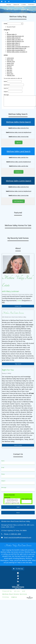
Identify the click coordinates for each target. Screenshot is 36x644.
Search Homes (18, 445)
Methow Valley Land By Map (19, 166)
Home (9, 5)
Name (5, 81)
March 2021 (10, 74)
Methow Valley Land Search (19, 151)
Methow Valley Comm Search (19, 181)
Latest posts (10, 58)
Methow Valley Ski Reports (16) (15, 41)
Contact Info (18, 306)
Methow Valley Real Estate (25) (15, 36)
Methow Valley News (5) (13, 45)
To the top (18, 569)
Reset (18, 513)
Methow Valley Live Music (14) (15, 40)
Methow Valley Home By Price (19, 128)
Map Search (18, 364)
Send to (6, 88)
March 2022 (10, 60)
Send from (7, 85)
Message (6, 95)
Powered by (7, 591)
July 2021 (9, 67)
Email (3, 467)
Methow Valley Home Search (19, 122)
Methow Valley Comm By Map (19, 195)
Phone (3, 474)
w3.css (17, 591)
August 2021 (10, 65)
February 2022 (11, 61)
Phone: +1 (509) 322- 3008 (12, 534)
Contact (32, 5)
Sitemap (6, 597)
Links (24, 5)
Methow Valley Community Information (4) (18, 47)
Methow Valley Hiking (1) (14, 43)
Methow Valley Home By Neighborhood (19, 132)
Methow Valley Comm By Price (19, 187)
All (7, 33)
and (24, 591)
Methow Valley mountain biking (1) (16, 50)
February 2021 (11, 75)
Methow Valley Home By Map (19, 137)
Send (18, 507)
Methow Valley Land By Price (19, 157)
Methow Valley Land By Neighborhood (19, 162)
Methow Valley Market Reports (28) (17, 48)
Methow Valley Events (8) (14, 38)
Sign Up (19, 142)
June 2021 (10, 68)
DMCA (14, 597)
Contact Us (19, 172)
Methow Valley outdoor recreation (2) (17, 52)
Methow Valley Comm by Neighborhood (19, 191)
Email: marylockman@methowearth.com (18, 537)
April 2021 (10, 72)
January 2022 (10, 63)
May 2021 (10, 70)
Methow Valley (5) (12, 34)
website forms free (9, 495)
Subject (6, 92)
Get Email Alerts (19, 201)
